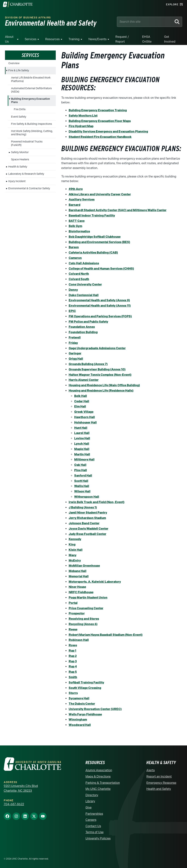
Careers (91, 820)
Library (90, 801)
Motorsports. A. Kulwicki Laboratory (95, 582)
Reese (73, 629)
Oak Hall (80, 465)
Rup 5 (73, 672)
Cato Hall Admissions (84, 263)
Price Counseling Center (86, 608)
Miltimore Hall (84, 460)
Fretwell (75, 338)
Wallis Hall (82, 486)
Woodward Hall (80, 725)
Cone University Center (85, 284)
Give (89, 807)
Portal (73, 603)
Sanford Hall (83, 476)
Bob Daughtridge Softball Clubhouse (95, 237)
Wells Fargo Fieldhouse (85, 714)
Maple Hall (82, 449)
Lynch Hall (82, 444)
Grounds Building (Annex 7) (88, 364)
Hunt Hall (81, 428)
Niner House (77, 587)
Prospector (77, 613)
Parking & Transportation (103, 783)
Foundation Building (83, 332)
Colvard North (79, 274)
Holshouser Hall (85, 422)
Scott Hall (81, 481)
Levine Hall (82, 438)
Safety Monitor (20, 152)
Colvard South (79, 279)
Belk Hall (81, 396)
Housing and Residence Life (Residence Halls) (101, 391)
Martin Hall (82, 454)
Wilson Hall (82, 491)
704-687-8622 (14, 804)
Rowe (73, 645)
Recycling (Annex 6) (83, 624)
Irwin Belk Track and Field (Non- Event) (97, 502)
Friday (73, 343)
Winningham (78, 720)
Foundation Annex (82, 327)
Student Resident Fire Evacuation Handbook (100, 137)
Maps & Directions (98, 777)
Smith (73, 677)
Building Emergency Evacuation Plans (30, 101)
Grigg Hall (76, 359)
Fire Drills (20, 109)
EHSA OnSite (147, 39)
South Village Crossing (85, 688)
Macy (73, 555)
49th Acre (76, 189)
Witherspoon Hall (87, 497)
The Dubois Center (82, 704)
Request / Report (122, 39)
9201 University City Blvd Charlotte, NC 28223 (21, 788)
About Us (9, 39)
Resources (52, 39)
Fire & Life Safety (19, 70)
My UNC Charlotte (98, 789)
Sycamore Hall (79, 698)
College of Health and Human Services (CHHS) (101, 269)
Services (31, 39)
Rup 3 (73, 661)
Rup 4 (73, 666)
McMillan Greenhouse (84, 566)
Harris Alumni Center (84, 380)
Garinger (75, 353)
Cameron (75, 258)
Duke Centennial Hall (84, 295)
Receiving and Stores (84, 619)
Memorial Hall (79, 576)
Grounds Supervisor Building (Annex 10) (97, 369)
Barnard (74, 205)
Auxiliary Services (82, 199)
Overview (14, 63)
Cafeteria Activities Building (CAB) (93, 253)
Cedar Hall (82, 401)
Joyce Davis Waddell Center (89, 529)
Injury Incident (17, 181)
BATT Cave (77, 221)
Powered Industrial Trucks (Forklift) (27, 143)
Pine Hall (81, 470)
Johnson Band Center (84, 523)
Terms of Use (95, 832)
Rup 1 (72, 651)
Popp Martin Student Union (88, 598)
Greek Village (84, 412)
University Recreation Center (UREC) (95, 709)
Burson (74, 247)
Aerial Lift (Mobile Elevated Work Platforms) (31, 79)
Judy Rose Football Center (88, 534)
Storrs (73, 693)
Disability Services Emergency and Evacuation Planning (108, 131)
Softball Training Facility (86, 683)
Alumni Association (99, 770)
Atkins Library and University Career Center (100, 194)
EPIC (72, 311)
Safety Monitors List (83, 116)
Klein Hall (76, 550)
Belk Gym (75, 226)
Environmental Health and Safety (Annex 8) (99, 300)
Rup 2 (73, 656)
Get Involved (170, 39)
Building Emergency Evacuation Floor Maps (100, 121)
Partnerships (94, 814)
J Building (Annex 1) (83, 507)
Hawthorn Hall (85, 417)
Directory (92, 795)
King (72, 544)
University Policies (98, 838)
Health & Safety (18, 167)
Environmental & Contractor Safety (29, 188)
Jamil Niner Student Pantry (88, 513)
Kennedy (75, 539)
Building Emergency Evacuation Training (98, 110)
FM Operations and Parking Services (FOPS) (100, 316)
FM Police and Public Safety (88, 322)
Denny (73, 290)
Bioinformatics (79, 231)
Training (74, 39)
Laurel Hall (82, 433)
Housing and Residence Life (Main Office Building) (104, 385)
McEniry (75, 561)
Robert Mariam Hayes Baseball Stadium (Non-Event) (106, 635)
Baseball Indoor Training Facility (92, 216)
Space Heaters (20, 160)
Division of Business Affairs (28, 18)
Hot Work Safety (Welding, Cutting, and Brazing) (32, 133)
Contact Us (93, 826)
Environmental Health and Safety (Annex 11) (100, 306)
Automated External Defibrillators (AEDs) (31, 90)
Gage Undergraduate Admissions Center (97, 348)
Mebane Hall (78, 571)
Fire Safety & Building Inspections (31, 124)
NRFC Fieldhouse (81, 592)
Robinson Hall (79, 640)
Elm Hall (80, 406)
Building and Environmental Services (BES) (99, 242)
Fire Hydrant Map (81, 126)
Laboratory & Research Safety (26, 174)
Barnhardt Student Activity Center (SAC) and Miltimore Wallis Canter (118, 210)
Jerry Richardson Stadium (87, 518)
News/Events (97, 39)
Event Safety (19, 117)
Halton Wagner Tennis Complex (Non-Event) (100, 375)
